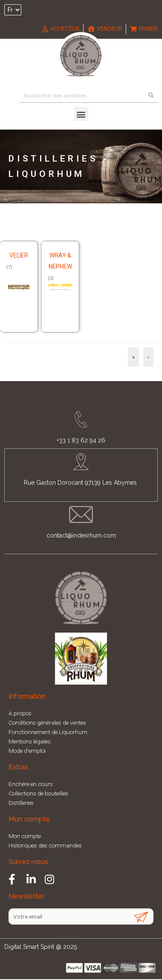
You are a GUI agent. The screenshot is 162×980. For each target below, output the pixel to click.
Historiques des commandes (45, 845)
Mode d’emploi (27, 751)
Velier (19, 255)
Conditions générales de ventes (47, 723)
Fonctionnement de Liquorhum (48, 732)
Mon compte (25, 836)
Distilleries (21, 803)
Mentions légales (30, 741)
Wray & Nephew (60, 261)
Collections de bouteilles (38, 793)
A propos (20, 713)
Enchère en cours (31, 784)
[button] (81, 114)
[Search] (151, 95)
